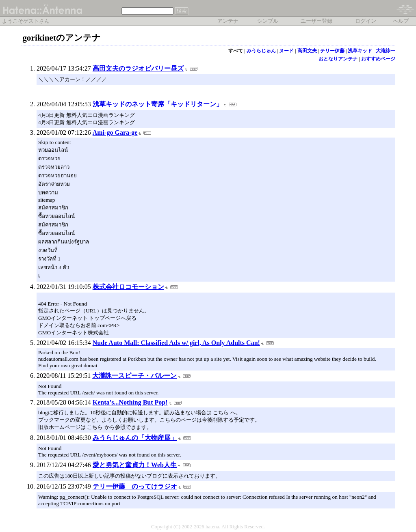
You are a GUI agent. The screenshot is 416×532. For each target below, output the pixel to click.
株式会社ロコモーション (128, 287)
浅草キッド (360, 51)
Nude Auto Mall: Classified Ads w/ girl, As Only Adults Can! (176, 343)
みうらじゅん (261, 51)
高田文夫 (307, 51)
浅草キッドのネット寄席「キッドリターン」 (158, 104)
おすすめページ (378, 59)
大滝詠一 (386, 51)
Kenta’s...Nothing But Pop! (130, 402)
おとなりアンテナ (338, 59)
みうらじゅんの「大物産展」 (135, 438)
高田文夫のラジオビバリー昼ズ (138, 68)
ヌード (286, 51)
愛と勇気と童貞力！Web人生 (135, 465)
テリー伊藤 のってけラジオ (135, 486)
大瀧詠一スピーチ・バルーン (134, 376)
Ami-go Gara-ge (115, 132)
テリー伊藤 (332, 51)
